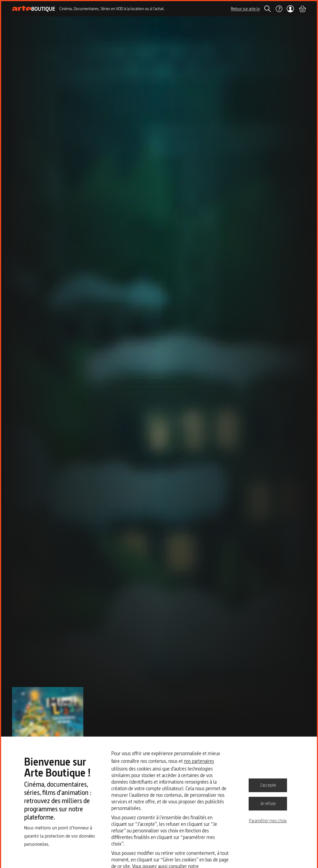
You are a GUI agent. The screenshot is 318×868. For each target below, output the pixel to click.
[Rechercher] (268, 9)
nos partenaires (199, 761)
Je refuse (268, 803)
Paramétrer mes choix (268, 821)
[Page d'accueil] (34, 9)
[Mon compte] (290, 9)
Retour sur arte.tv (245, 9)
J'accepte (268, 785)
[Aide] (279, 9)
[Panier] (302, 9)
